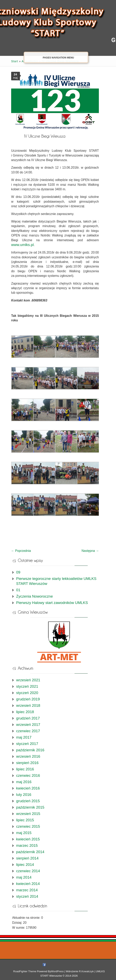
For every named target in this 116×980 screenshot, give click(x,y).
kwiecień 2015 (28, 839)
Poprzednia (21, 551)
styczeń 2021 (27, 686)
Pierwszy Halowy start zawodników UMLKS (52, 603)
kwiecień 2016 (28, 788)
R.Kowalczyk (86, 971)
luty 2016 (24, 795)
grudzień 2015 (28, 801)
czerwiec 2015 (28, 826)
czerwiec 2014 (28, 871)
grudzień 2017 (28, 718)
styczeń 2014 (27, 896)
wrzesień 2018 (28, 705)
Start (15, 61)
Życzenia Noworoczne (34, 596)
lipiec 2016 (25, 769)
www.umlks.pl (22, 245)
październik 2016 (30, 750)
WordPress (57, 971)
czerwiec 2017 (28, 731)
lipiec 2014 (25, 865)
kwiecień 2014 (28, 884)
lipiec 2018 (25, 712)
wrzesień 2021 (28, 680)
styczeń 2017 (27, 744)
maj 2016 (24, 782)
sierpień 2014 (27, 858)
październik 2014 (30, 852)
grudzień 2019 (28, 699)
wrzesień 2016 (28, 756)
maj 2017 (24, 737)
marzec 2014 (27, 890)
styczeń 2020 (27, 693)
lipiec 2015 (25, 820)
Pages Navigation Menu (55, 58)
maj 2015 (24, 833)
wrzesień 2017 (28, 725)
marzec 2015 (27, 845)
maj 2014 (24, 877)
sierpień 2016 (27, 763)
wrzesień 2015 (28, 814)
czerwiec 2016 (28, 775)
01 (18, 590)
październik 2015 (30, 807)
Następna (90, 551)
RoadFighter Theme (25, 971)
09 (18, 572)
